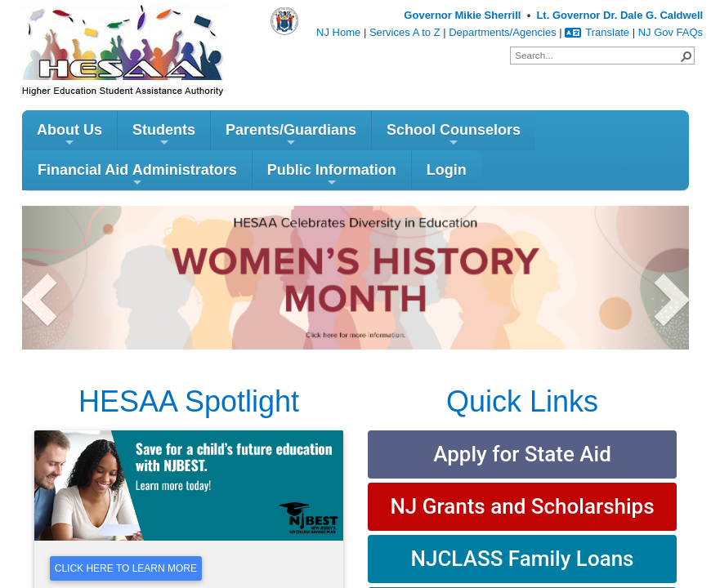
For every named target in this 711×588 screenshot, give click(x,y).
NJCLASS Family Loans (523, 561)
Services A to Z (405, 32)
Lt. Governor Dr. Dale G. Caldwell (619, 15)
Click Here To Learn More (126, 570)
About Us (69, 138)
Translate (597, 32)
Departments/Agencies (503, 32)
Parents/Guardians (291, 138)
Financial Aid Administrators (137, 178)
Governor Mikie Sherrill (462, 15)
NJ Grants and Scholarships (522, 509)
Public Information (332, 178)
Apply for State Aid (522, 457)
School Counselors (454, 138)
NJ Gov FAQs (671, 32)
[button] (686, 56)
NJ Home (338, 32)
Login (447, 172)
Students (164, 138)
